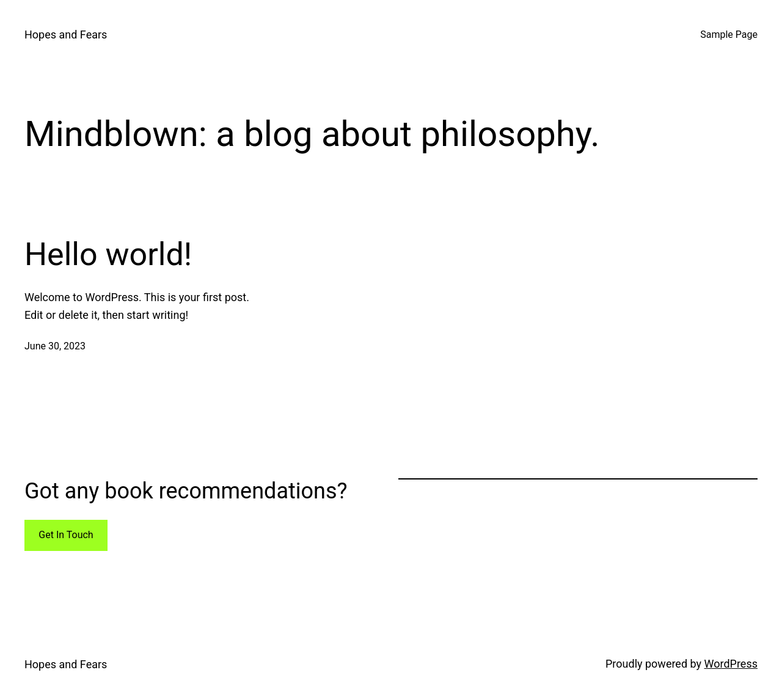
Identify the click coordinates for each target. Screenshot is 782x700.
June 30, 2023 (55, 346)
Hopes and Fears (66, 35)
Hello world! (108, 254)
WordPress (731, 664)
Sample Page (729, 35)
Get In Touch (66, 535)
